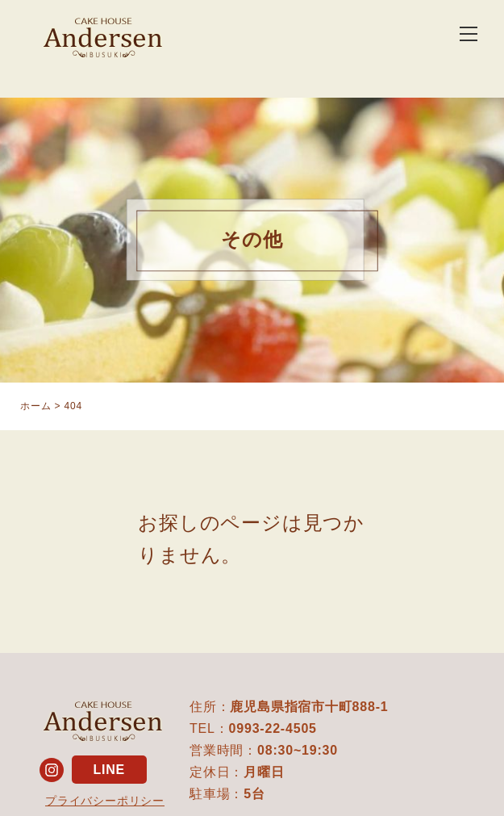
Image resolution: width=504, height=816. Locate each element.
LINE (109, 770)
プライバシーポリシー (105, 801)
